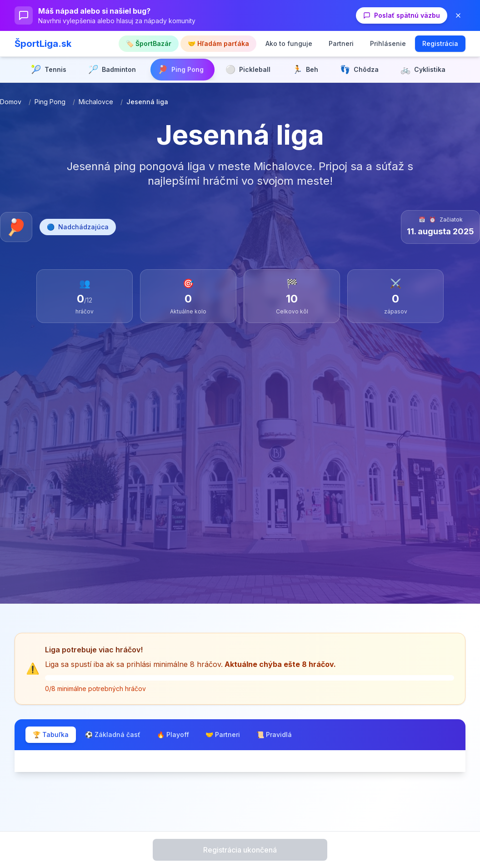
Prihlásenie (388, 43)
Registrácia (440, 43)
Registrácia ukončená (240, 850)
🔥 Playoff (173, 734)
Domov (11, 102)
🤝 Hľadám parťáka (218, 43)
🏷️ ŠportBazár (149, 43)
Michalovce (96, 102)
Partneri (341, 43)
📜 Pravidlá (274, 734)
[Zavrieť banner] (458, 15)
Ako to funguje (289, 43)
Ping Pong (50, 102)
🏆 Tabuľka (51, 734)
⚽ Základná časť (113, 734)
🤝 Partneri (223, 734)
